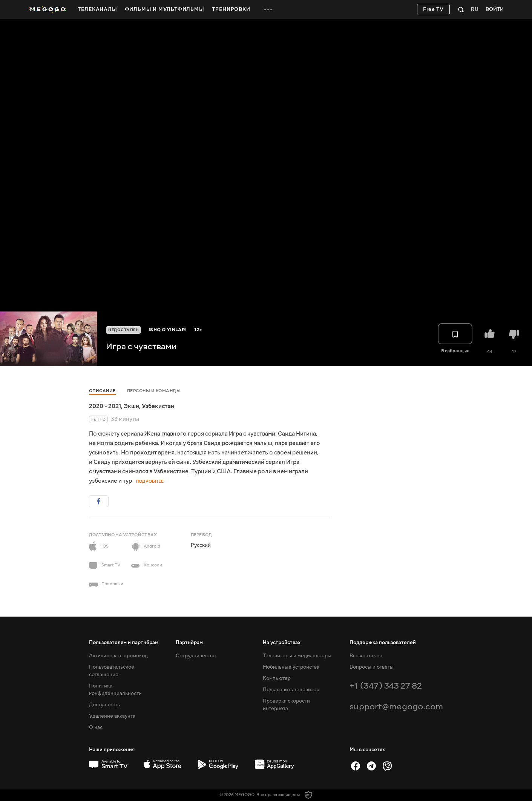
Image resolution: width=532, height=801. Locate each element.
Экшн (131, 406)
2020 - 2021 (105, 406)
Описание (102, 391)
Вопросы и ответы (372, 667)
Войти (495, 10)
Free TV (433, 9)
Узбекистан (158, 406)
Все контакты (366, 656)
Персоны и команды (154, 391)
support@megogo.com (396, 707)
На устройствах (282, 643)
